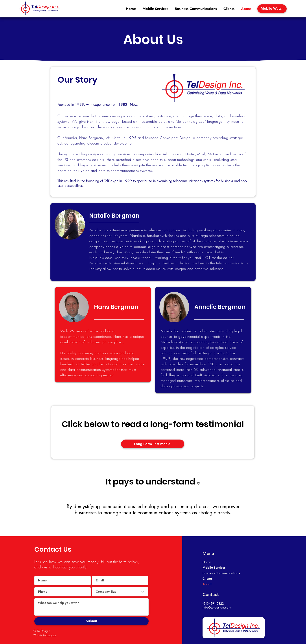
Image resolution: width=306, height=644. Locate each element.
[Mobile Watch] (272, 9)
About (207, 584)
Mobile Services (214, 568)
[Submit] (91, 621)
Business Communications (221, 573)
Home (207, 562)
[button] (155, 9)
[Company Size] (120, 592)
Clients (207, 579)
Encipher (51, 635)
